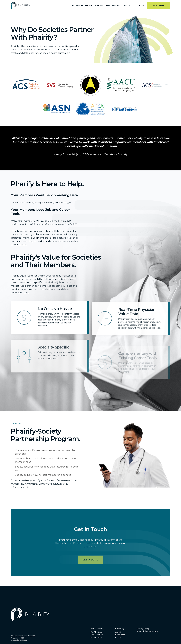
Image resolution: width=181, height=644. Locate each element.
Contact (128, 5)
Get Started (159, 5)
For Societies (97, 635)
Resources (113, 5)
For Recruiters (97, 637)
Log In (140, 5)
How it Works (81, 5)
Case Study (19, 423)
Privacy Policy (143, 629)
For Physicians (97, 632)
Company (120, 629)
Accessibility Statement (148, 631)
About (99, 5)
